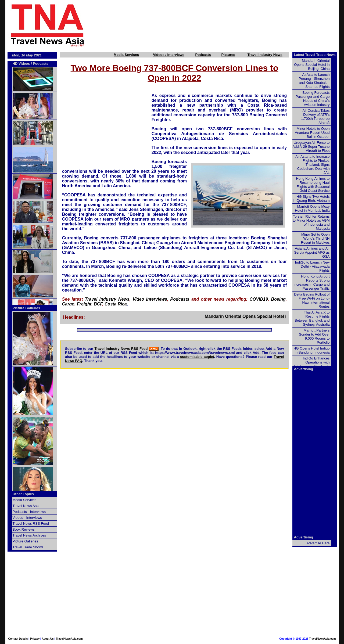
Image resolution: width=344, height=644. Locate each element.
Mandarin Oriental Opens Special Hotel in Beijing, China (274, 316)
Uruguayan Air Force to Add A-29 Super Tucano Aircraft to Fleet (311, 147)
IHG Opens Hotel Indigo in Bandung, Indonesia (311, 350)
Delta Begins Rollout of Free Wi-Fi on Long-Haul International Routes (312, 300)
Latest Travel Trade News (315, 55)
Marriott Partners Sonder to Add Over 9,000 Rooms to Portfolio (314, 336)
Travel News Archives (29, 535)
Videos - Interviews (27, 518)
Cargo (68, 304)
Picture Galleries (26, 308)
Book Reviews (24, 529)
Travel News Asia (26, 506)
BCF (98, 304)
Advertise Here (318, 543)
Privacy (35, 639)
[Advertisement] (221, 25)
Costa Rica (116, 304)
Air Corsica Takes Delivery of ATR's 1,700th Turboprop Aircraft (315, 117)
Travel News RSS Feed (31, 524)
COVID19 (259, 299)
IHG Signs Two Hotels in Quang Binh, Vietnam (311, 199)
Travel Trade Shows (28, 547)
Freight (84, 304)
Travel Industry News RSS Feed (121, 349)
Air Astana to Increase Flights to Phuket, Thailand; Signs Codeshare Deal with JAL (312, 165)
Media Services (126, 55)
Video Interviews (150, 299)
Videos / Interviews (169, 55)
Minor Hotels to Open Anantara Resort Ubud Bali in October (312, 133)
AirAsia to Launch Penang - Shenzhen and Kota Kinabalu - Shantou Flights (314, 81)
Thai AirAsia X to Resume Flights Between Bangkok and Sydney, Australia (312, 318)
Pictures (228, 55)
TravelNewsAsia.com (69, 639)
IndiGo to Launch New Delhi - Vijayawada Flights (312, 266)
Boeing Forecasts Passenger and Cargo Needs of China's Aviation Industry (313, 99)
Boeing (278, 299)
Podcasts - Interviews (29, 512)
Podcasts (203, 55)
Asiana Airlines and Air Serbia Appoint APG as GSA (312, 252)
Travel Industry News (265, 55)
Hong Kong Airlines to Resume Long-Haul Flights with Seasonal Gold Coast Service (313, 185)
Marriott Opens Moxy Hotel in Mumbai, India (312, 208)
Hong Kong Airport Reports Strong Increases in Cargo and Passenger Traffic (311, 282)
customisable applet (197, 357)
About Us (48, 639)
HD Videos (21, 64)
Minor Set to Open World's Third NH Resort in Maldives (315, 238)
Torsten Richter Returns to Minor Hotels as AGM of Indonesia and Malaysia (311, 222)
